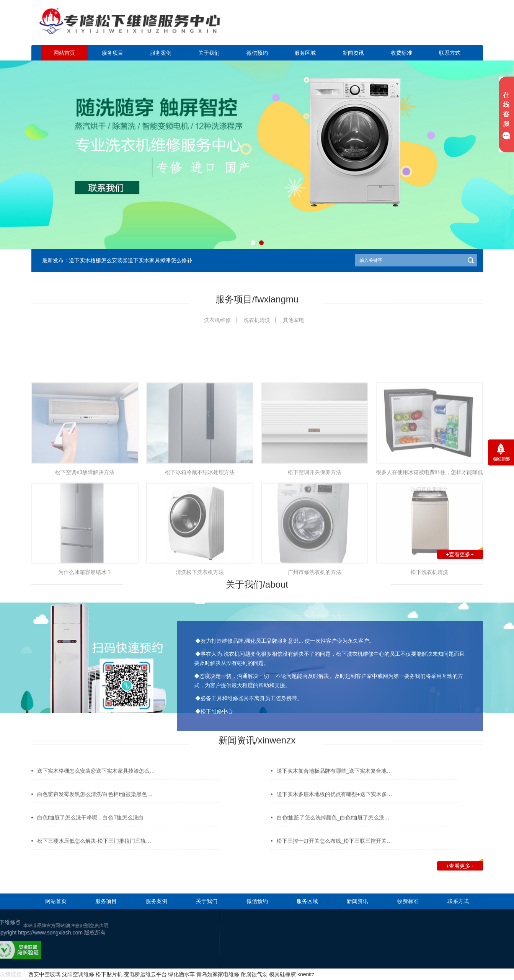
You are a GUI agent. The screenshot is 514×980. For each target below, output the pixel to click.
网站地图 (488, 955)
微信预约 (257, 53)
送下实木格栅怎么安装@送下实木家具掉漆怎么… (96, 781)
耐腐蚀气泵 (254, 974)
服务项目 (113, 53)
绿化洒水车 (181, 974)
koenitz (306, 974)
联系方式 (450, 53)
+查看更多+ (464, 554)
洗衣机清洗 (257, 320)
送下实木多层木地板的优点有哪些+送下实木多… (335, 804)
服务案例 (161, 53)
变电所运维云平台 (145, 974)
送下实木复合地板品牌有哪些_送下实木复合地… (335, 781)
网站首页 (64, 53)
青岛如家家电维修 (218, 974)
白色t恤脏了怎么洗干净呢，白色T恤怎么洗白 (90, 828)
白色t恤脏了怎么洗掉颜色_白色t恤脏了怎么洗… (333, 828)
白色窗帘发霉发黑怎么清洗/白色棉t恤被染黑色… (95, 804)
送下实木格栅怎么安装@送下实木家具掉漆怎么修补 (131, 260)
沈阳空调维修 (78, 974)
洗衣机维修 (217, 320)
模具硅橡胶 (282, 974)
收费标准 (401, 53)
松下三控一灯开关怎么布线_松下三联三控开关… (335, 851)
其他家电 (294, 320)
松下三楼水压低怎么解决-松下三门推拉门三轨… (94, 851)
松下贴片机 (109, 974)
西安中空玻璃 (44, 974)
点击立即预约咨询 (429, 27)
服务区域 (305, 53)
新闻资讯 (353, 53)
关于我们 (209, 53)
